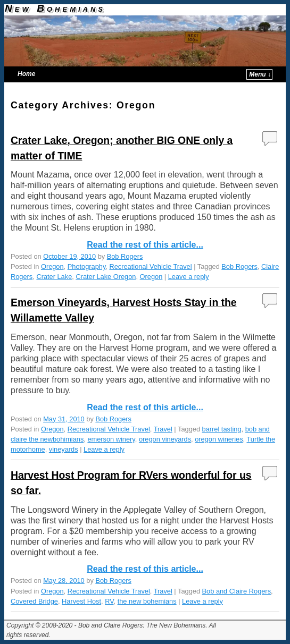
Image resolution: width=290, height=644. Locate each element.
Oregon (52, 266)
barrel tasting (222, 429)
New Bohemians (55, 8)
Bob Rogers (125, 256)
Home (26, 74)
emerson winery (111, 439)
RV (109, 601)
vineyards (64, 449)
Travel (163, 429)
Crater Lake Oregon (106, 277)
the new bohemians (147, 601)
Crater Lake (54, 277)
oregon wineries (219, 439)
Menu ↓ (260, 74)
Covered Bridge (34, 601)
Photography (87, 266)
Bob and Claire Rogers (237, 591)
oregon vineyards (165, 439)
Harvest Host (81, 601)
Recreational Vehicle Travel (150, 266)
